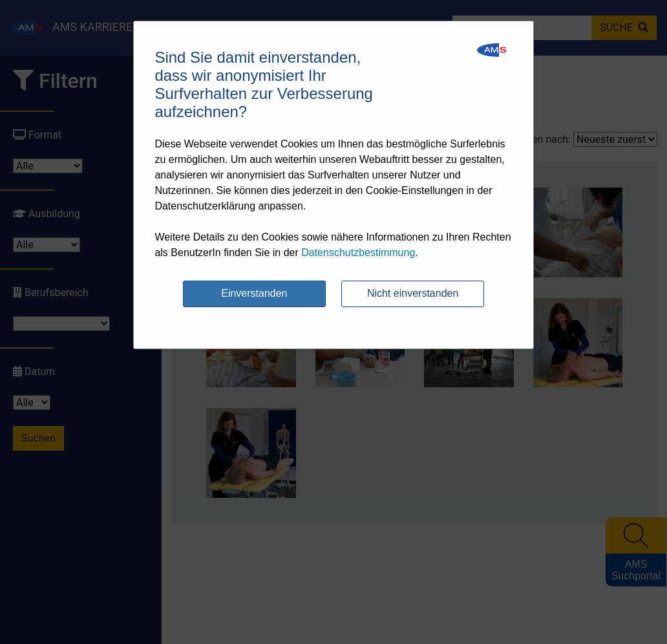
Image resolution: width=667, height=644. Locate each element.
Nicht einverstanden (413, 293)
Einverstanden (254, 293)
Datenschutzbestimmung (358, 252)
